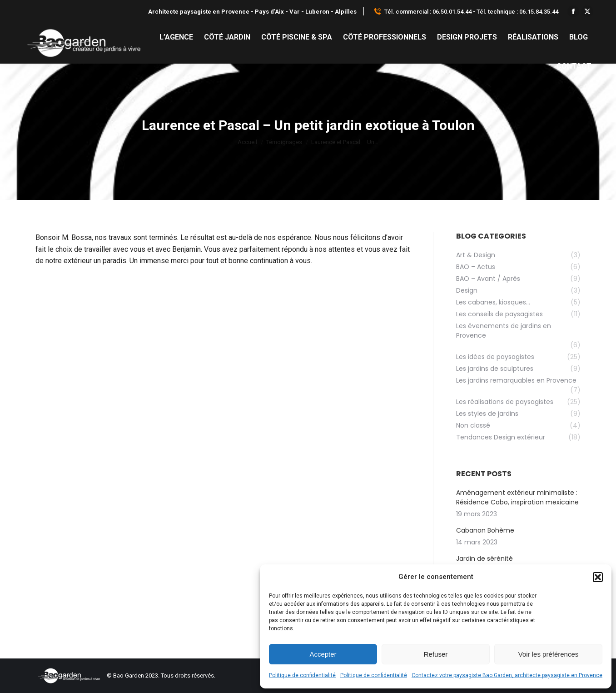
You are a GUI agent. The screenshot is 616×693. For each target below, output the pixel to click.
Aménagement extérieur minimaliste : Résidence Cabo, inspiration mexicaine (517, 497)
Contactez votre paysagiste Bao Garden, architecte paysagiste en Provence (507, 675)
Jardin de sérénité (484, 558)
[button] (598, 577)
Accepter (323, 654)
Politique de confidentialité (302, 675)
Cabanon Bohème (485, 530)
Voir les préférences (549, 654)
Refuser (436, 654)
